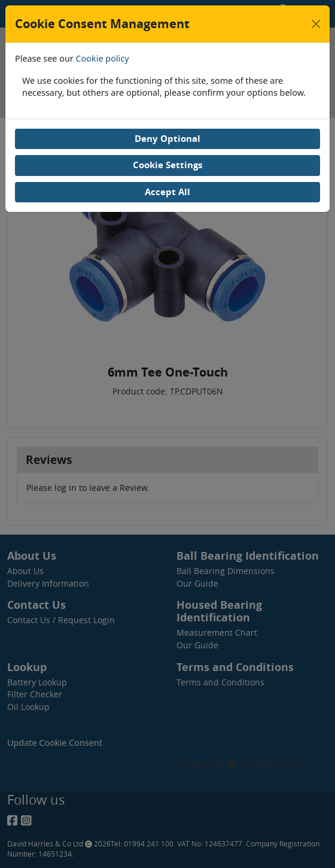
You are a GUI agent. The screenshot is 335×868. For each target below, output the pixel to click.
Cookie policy (103, 58)
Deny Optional (167, 139)
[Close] (316, 24)
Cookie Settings (167, 165)
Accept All (167, 192)
